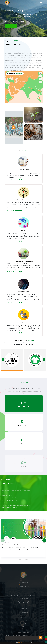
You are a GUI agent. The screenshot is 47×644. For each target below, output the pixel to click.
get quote (11, 26)
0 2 (24, 35)
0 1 (21, 35)
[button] (44, 359)
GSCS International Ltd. (23, 643)
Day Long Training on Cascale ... (11, 545)
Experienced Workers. (8, 491)
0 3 (26, 35)
